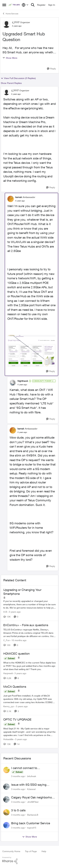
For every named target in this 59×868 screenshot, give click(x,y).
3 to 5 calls (18, 810)
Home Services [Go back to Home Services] (10, 14)
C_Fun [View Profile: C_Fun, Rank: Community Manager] (7, 640)
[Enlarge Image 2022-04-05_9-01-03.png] (31, 351)
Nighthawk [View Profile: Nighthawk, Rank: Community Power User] (23, 381)
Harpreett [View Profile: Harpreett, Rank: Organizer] (8, 673)
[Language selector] (25, 5)
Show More (10, 58)
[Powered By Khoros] (29, 860)
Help (44, 851)
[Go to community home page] (14, 5)
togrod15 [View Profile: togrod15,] (32, 828)
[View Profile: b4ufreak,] (6, 770)
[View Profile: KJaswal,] (6, 787)
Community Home (11, 851)
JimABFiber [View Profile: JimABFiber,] (33, 802)
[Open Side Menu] (4, 5)
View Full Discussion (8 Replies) (18, 78)
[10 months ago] (18, 640)
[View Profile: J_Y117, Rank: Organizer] (6, 24)
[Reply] (51, 69)
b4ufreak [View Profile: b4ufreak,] (32, 776)
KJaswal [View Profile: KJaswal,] (31, 789)
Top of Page (31, 851)
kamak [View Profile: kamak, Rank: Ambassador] (19, 197)
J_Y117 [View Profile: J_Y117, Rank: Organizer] (16, 22)
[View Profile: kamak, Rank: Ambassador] (11, 199)
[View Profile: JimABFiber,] (6, 799)
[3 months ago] (18, 776)
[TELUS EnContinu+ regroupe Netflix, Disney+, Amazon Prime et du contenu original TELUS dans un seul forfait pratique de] (29, 633)
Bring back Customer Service (31, 823)
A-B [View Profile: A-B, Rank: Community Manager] (5, 612)
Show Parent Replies (11, 83)
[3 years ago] (14, 612)
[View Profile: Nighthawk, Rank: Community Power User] (13, 383)
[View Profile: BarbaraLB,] (6, 812)
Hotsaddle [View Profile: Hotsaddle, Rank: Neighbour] (8, 739)
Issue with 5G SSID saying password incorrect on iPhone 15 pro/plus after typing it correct (33, 785)
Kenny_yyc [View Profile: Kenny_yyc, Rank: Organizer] (9, 706)
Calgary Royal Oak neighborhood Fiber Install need (33, 798)
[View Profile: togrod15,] (6, 825)
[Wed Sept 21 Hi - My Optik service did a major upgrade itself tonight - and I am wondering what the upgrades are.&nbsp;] (29, 732)
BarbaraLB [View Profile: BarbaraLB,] (33, 815)
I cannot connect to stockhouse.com (24, 768)
